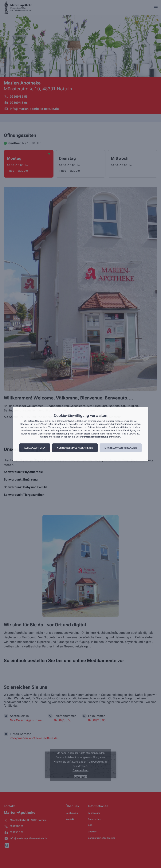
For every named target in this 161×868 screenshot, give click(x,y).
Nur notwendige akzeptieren (75, 448)
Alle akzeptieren (35, 448)
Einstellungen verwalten (121, 448)
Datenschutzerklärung (96, 437)
